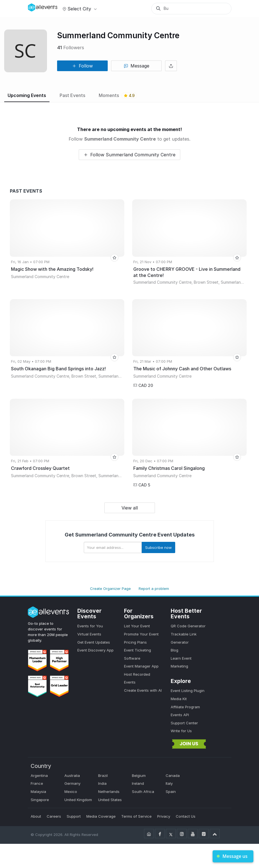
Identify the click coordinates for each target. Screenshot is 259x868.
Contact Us (186, 816)
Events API (180, 715)
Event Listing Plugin (188, 691)
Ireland (138, 783)
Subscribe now (158, 547)
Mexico (71, 792)
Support (74, 816)
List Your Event (137, 626)
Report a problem (154, 589)
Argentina (39, 775)
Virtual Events (89, 634)
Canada (173, 775)
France (37, 783)
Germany (72, 783)
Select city (79, 9)
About (36, 816)
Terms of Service (136, 816)
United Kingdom (78, 800)
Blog (174, 650)
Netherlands (109, 792)
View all (130, 508)
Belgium (139, 775)
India (102, 783)
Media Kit (179, 699)
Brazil (103, 775)
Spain (171, 792)
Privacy (164, 816)
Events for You (90, 626)
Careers (54, 816)
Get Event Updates (94, 642)
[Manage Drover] (35, 6)
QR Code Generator (188, 626)
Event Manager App (141, 666)
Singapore (40, 800)
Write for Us (181, 731)
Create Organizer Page (110, 589)
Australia (72, 775)
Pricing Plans (135, 642)
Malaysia (38, 792)
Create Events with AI (143, 690)
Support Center (184, 723)
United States (110, 800)
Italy (169, 783)
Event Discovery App (95, 650)
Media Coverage (101, 816)
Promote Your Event (141, 634)
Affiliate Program (185, 707)
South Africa (143, 792)
